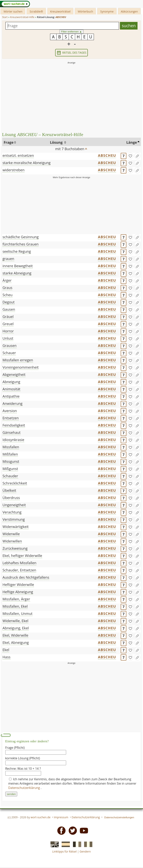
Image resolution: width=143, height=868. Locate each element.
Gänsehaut (12, 432)
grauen (8, 259)
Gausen (9, 309)
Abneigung (11, 382)
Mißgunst (10, 469)
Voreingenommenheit (21, 367)
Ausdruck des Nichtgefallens (26, 577)
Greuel (8, 324)
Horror (8, 331)
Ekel (6, 650)
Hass (7, 657)
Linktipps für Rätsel (64, 851)
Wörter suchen (13, 11)
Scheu (8, 295)
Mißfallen (10, 454)
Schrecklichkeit (15, 483)
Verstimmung (14, 519)
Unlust (8, 338)
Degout (9, 302)
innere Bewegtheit (18, 266)
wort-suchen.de (41, 817)
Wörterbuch (85, 11)
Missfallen (11, 447)
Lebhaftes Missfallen (19, 563)
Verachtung (12, 512)
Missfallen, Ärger (16, 599)
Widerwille (11, 534)
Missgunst (11, 461)
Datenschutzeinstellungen (119, 817)
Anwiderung (13, 403)
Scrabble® (36, 11)
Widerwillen (12, 541)
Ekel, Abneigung (16, 642)
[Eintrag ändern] (137, 156)
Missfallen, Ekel (15, 606)
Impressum (61, 817)
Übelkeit (9, 490)
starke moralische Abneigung (27, 163)
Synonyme (107, 11)
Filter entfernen (71, 32)
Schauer (9, 353)
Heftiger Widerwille (18, 585)
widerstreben (14, 170)
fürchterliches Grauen (21, 244)
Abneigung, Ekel (16, 628)
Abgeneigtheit (14, 374)
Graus (8, 288)
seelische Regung (17, 251)
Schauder (10, 476)
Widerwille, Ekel (15, 621)
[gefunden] (130, 156)
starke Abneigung (17, 273)
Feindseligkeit (14, 425)
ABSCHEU (107, 155)
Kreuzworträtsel (60, 11)
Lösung (57, 142)
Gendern (85, 851)
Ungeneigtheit (14, 505)
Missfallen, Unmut (18, 614)
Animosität (11, 389)
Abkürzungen (129, 11)
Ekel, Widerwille (15, 635)
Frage (9, 142)
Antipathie (11, 396)
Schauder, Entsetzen (19, 570)
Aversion (10, 411)
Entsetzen (11, 418)
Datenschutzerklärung (24, 788)
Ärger (7, 280)
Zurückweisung (15, 548)
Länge (132, 142)
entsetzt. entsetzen (18, 155)
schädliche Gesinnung (21, 237)
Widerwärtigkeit (16, 527)
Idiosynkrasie (13, 440)
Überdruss (11, 498)
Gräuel (8, 317)
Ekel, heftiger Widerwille (22, 556)
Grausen (10, 346)
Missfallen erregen (18, 360)
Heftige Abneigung (18, 592)
